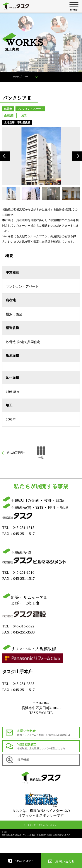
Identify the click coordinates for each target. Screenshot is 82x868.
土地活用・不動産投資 (17, 122)
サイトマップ (30, 825)
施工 (24, 116)
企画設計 (9, 116)
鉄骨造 (8, 109)
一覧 (41, 458)
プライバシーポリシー (48, 825)
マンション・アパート (30, 109)
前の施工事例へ (16, 453)
